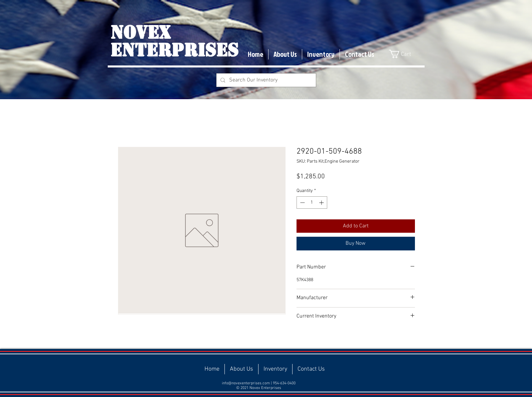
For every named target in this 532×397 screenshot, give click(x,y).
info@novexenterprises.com (246, 383)
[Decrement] (302, 203)
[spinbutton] (312, 203)
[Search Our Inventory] (265, 80)
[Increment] (322, 203)
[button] (405, 54)
